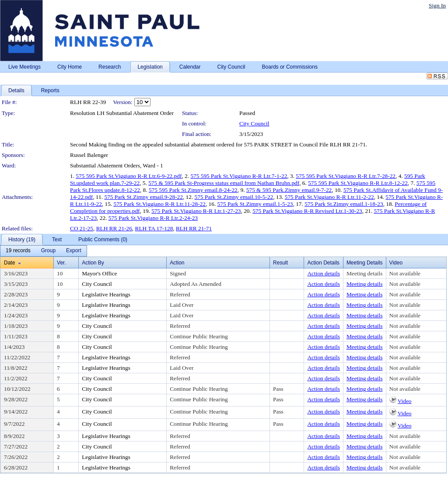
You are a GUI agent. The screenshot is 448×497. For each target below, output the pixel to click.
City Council (254, 123)
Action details (323, 273)
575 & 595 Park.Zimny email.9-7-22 (289, 190)
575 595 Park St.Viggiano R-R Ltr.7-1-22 (239, 176)
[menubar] (44, 251)
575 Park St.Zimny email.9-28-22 (143, 197)
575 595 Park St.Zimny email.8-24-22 (193, 190)
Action (177, 263)
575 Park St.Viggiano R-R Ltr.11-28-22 (159, 204)
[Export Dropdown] (74, 251)
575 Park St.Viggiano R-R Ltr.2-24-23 (153, 218)
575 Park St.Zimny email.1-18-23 (344, 204)
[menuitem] (18, 251)
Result (280, 263)
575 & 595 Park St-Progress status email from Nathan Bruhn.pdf (224, 183)
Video (405, 401)
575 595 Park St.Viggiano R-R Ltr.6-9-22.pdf (129, 176)
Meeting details (365, 273)
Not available (405, 273)
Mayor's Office (99, 273)
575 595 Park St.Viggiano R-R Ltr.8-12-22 (358, 183)
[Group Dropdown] (48, 251)
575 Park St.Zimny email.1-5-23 (255, 204)
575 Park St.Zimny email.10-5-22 (234, 197)
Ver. (61, 263)
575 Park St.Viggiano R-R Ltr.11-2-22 (329, 197)
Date (9, 263)
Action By (93, 263)
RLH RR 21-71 (194, 228)
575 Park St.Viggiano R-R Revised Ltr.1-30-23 (307, 211)
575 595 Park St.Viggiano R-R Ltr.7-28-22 (346, 176)
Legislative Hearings (106, 294)
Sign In (437, 5)
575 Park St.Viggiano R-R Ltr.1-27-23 (196, 211)
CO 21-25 (82, 228)
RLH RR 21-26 (114, 228)
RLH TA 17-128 (154, 228)
